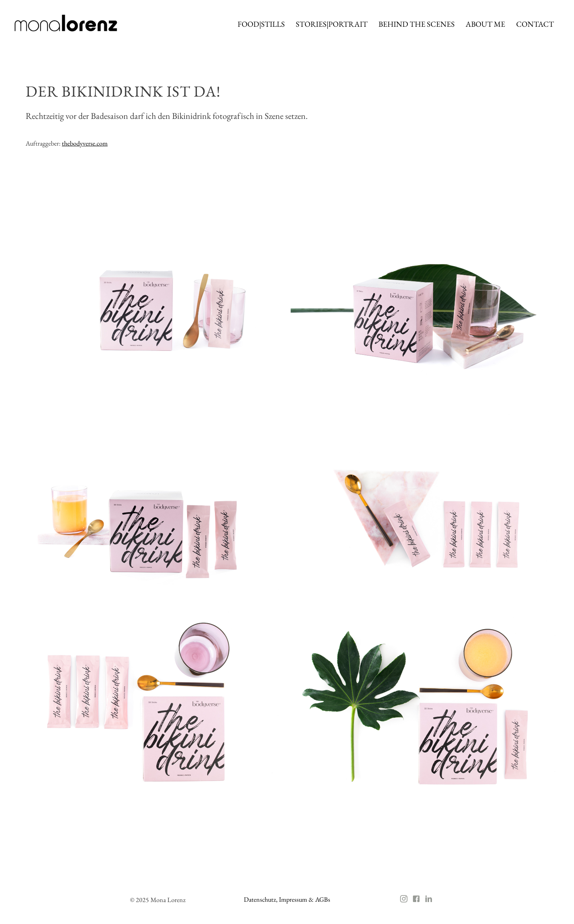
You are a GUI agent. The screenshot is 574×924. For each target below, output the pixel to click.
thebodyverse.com (85, 143)
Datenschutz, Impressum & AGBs (287, 899)
